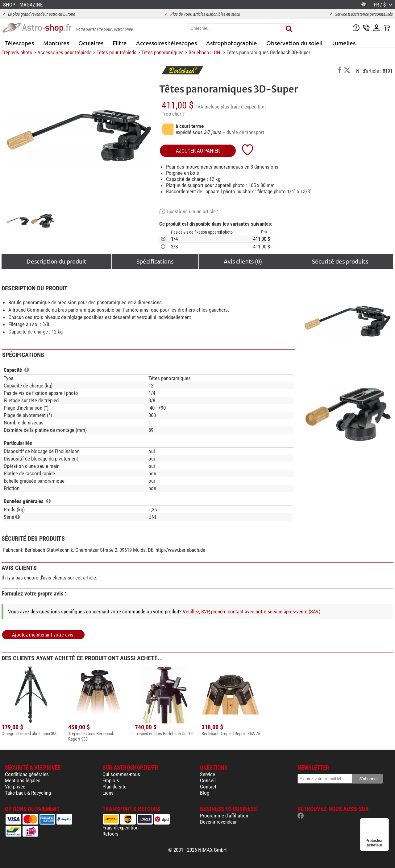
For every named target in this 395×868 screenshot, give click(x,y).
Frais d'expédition (121, 828)
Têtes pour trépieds (116, 52)
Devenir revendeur (218, 822)
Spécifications (155, 261)
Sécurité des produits (340, 261)
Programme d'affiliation (224, 816)
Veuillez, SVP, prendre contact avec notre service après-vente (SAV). (252, 612)
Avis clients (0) (243, 261)
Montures (56, 43)
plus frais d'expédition (243, 107)
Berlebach (199, 52)
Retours (110, 834)
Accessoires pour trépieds (64, 52)
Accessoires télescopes (166, 43)
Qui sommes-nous (121, 774)
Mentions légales (23, 780)
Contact (208, 787)
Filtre (120, 43)
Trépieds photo (17, 52)
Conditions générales (27, 774)
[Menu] (385, 821)
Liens (108, 793)
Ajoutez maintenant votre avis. (43, 635)
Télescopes (19, 43)
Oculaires (91, 43)
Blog (205, 793)
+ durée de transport (243, 132)
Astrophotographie (232, 43)
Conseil (208, 780)
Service (208, 774)
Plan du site (114, 787)
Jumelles (344, 43)
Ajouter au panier (198, 151)
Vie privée (15, 787)
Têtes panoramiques (162, 52)
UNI (218, 52)
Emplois (111, 780)
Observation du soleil (294, 43)
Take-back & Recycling (28, 793)
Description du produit (56, 261)
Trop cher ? (173, 114)
